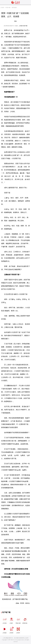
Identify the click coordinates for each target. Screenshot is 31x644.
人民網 (2, 8)
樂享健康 (14, 8)
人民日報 (5, 620)
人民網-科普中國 (23, 26)
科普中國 (8, 8)
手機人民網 (18, 620)
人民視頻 (5, 630)
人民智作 (18, 630)
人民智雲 (11, 630)
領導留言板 (25, 620)
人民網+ (11, 620)
